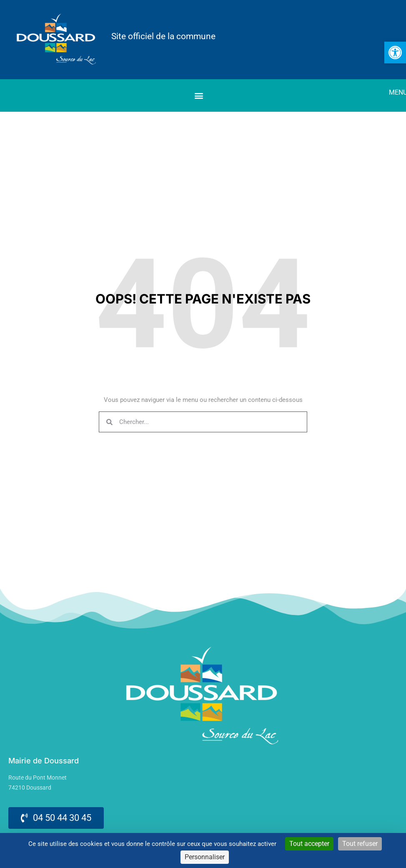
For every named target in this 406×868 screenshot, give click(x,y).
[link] (395, 53)
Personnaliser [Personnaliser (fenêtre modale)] (205, 857)
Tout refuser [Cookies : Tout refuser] (360, 844)
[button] (199, 96)
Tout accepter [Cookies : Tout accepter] (309, 844)
